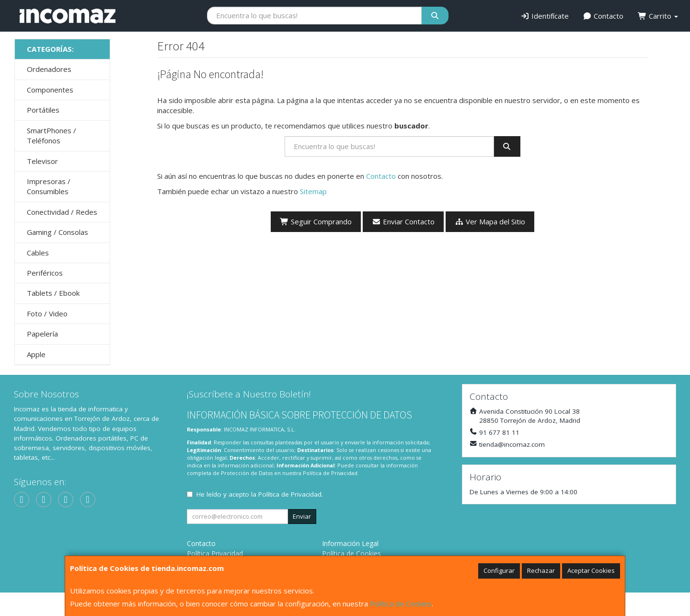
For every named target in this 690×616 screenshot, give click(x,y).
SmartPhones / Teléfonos (52, 135)
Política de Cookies (401, 604)
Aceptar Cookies (591, 570)
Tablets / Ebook (53, 293)
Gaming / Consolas (57, 232)
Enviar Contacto (403, 221)
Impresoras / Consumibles (49, 186)
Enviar (302, 516)
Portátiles (43, 110)
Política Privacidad (215, 553)
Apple (36, 354)
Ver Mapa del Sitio (490, 221)
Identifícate (545, 16)
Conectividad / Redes (62, 212)
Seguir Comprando (316, 221)
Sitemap (313, 191)
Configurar (499, 570)
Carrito (658, 16)
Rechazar (541, 570)
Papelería (42, 334)
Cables (38, 253)
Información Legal (350, 543)
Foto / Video (47, 314)
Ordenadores (49, 69)
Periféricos (45, 273)
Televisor (42, 161)
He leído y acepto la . (260, 494)
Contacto (604, 16)
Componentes (50, 90)
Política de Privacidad (330, 473)
